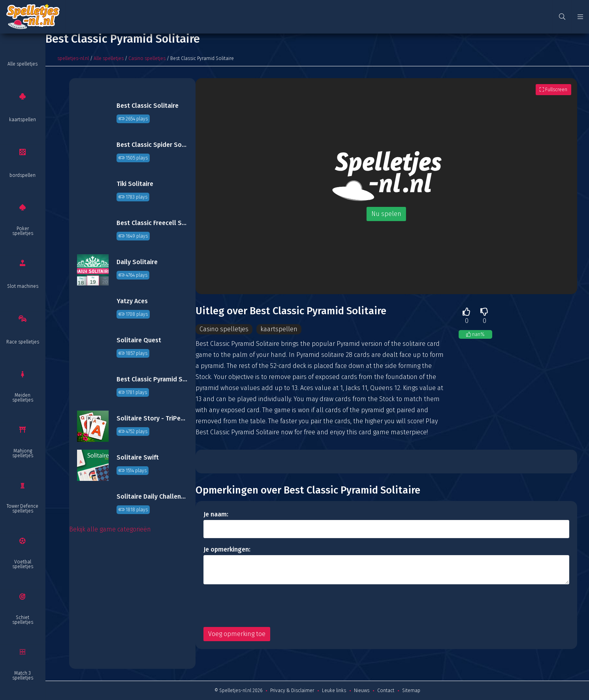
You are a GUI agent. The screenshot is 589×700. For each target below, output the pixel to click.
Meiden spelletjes (23, 398)
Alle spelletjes (23, 64)
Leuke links (334, 691)
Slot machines (23, 286)
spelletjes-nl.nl (73, 58)
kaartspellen (23, 120)
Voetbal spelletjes (23, 564)
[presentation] (263, 606)
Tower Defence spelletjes (23, 509)
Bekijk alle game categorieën (110, 529)
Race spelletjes (23, 342)
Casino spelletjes (147, 58)
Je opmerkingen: (227, 549)
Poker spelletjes (23, 231)
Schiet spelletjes (23, 620)
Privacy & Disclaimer (292, 691)
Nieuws (362, 691)
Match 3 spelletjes (23, 676)
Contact (386, 691)
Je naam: (216, 514)
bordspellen (23, 175)
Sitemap (411, 691)
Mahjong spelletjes (23, 453)
